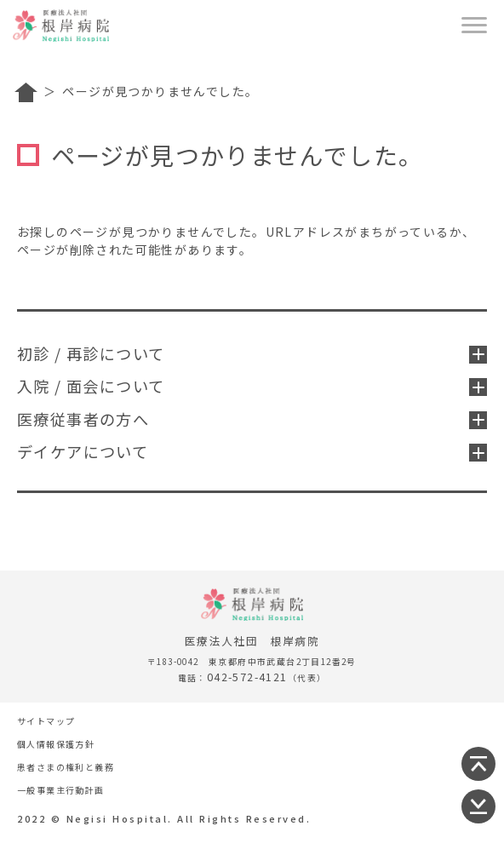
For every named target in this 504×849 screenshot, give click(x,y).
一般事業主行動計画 (61, 790)
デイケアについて (252, 451)
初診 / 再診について (252, 353)
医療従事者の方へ (252, 419)
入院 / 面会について (252, 386)
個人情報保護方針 (56, 744)
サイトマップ (46, 721)
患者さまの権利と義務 (66, 767)
